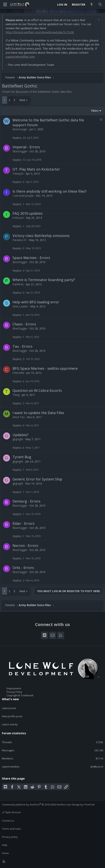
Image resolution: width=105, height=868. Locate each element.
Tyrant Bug (22, 457)
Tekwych (18, 174)
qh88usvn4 (97, 767)
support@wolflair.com (20, 57)
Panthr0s (18, 284)
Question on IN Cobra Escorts (37, 390)
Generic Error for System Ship (37, 479)
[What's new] (92, 5)
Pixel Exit (89, 805)
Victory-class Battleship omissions (41, 236)
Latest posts (9, 708)
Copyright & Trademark (20, 695)
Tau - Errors (22, 346)
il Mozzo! (18, 218)
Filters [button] (95, 111)
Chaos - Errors (24, 324)
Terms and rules (11, 829)
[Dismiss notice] (98, 20)
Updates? (20, 435)
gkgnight (18, 439)
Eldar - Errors (24, 523)
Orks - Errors (23, 568)
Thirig (16, 395)
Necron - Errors (25, 546)
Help (5, 845)
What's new (10, 699)
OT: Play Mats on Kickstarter (36, 169)
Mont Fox (19, 417)
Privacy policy (10, 837)
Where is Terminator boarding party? (44, 280)
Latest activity (10, 724)
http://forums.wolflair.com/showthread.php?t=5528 (40, 32)
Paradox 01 (20, 240)
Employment (14, 688)
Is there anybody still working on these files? (50, 191)
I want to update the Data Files (38, 413)
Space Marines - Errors (31, 258)
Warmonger (20, 129)
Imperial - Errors (26, 147)
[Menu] (5, 4)
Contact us (8, 821)
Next (22, 100)
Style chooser (11, 812)
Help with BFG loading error (36, 302)
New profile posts (12, 716)
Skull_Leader (20, 306)
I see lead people (23, 196)
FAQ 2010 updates (28, 213)
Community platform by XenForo (37, 805)
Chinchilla (18, 373)
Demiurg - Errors (26, 501)
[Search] (100, 5)
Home (5, 853)
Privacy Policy (14, 692)
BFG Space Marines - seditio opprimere (45, 368)
